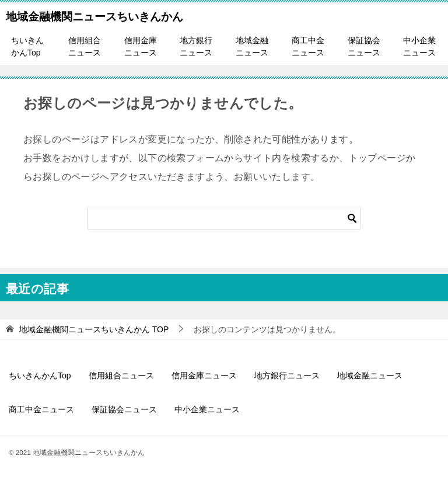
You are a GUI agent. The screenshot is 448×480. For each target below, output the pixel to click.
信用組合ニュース (85, 46)
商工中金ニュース (308, 46)
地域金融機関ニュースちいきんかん (94, 15)
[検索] (224, 218)
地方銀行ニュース (196, 46)
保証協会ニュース (364, 46)
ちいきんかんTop (27, 46)
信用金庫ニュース (141, 46)
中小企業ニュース (419, 46)
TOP (94, 329)
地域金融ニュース (252, 46)
